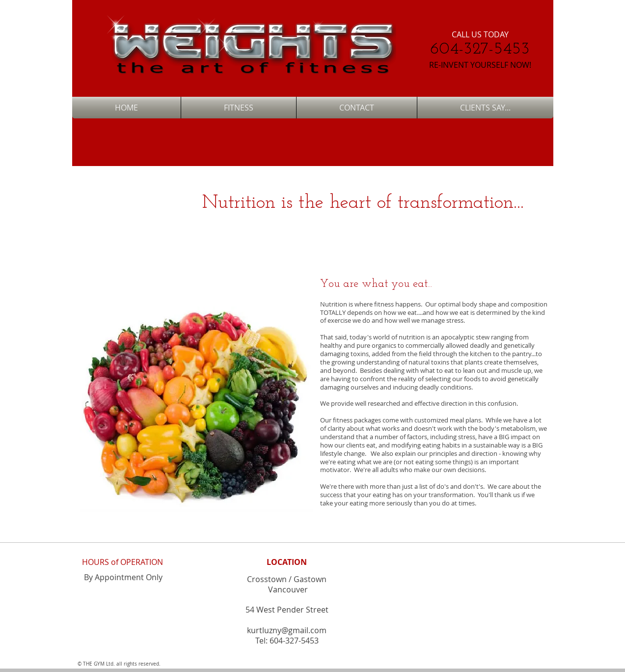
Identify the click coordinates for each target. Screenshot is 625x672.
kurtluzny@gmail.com (287, 630)
